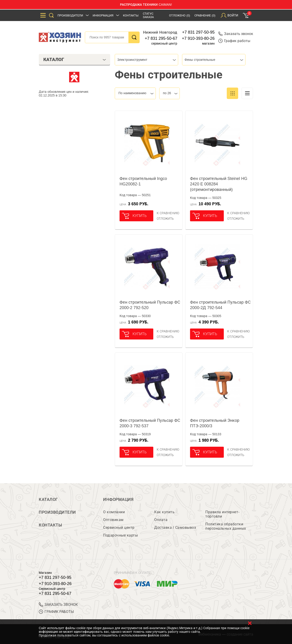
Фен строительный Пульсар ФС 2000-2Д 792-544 (220, 305)
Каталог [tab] (75, 59)
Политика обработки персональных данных (226, 526)
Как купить (164, 512)
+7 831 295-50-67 (161, 38)
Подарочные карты (120, 535)
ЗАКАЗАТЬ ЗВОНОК (58, 605)
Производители (70, 15)
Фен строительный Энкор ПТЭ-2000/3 (215, 423)
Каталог (48, 500)
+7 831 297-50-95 (198, 32)
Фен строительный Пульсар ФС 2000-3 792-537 (150, 423)
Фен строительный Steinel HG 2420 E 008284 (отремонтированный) (219, 184)
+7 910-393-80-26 (198, 38)
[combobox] (146, 60)
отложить (165, 219)
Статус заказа (148, 15)
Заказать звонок (236, 34)
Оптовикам (113, 520)
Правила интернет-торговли (222, 514)
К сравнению (168, 213)
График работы (234, 41)
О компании (114, 512)
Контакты (131, 15)
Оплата (161, 520)
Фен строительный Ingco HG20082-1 (143, 181)
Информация (103, 15)
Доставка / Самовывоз (175, 528)
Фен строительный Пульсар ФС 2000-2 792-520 (150, 305)
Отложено (180, 15)
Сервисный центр (119, 528)
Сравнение (205, 15)
